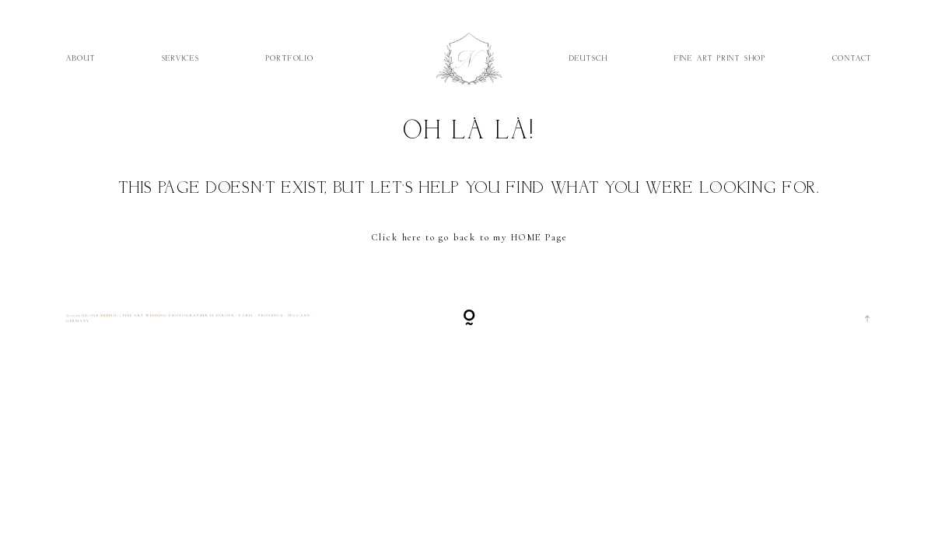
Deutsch (589, 58)
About (81, 58)
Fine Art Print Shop (720, 58)
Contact (852, 58)
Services (181, 58)
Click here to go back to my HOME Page (469, 238)
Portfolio (290, 58)
